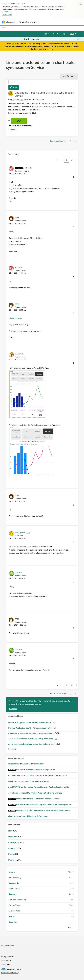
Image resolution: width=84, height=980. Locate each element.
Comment (13, 709)
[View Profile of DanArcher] (13, 781)
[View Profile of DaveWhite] (19, 354)
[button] (73, 177)
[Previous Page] (56, 160)
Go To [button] (72, 34)
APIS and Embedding (17, 900)
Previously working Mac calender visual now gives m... (32, 733)
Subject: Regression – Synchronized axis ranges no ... (49, 810)
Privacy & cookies (8, 956)
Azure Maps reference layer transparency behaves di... (32, 739)
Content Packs (14, 911)
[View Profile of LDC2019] (19, 572)
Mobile (11, 916)
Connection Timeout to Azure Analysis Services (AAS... (46, 787)
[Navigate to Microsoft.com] (9, 22)
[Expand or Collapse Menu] (4, 28)
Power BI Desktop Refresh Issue (35, 816)
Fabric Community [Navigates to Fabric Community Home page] (28, 22)
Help (64, 34)
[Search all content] (52, 39)
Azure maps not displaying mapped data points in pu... (32, 744)
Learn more (7, 14)
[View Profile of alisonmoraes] (14, 764)
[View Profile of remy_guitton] (13, 99)
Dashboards (13, 883)
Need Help (13, 922)
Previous (65, 927)
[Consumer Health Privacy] (42, 973)
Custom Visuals (15, 905)
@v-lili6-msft (17, 318)
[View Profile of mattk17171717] (14, 787)
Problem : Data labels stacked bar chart (43, 799)
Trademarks (6, 964)
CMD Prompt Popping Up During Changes (44, 793)
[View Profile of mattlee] (19, 769)
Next (76, 927)
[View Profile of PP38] (17, 217)
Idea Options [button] (68, 76)
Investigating (14, 842)
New (19, 121)
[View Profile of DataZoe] (20, 810)
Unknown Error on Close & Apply (35, 781)
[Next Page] (76, 160)
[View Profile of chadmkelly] (13, 816)
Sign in (56, 34)
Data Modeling (15, 877)
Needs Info (13, 836)
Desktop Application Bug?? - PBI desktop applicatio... (31, 728)
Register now (48, 49)
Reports (13, 129)
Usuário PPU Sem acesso (33, 764)
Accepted (12, 848)
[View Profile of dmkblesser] (13, 793)
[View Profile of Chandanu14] (14, 775)
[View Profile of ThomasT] (19, 267)
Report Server (14, 889)
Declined (12, 854)
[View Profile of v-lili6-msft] (27, 168)
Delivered (13, 860)
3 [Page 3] (72, 160)
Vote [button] (15, 87)
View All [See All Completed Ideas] (12, 749)
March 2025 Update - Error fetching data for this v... (30, 723)
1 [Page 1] (61, 160)
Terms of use (6, 960)
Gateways (12, 894)
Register (46, 34)
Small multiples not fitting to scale (40, 769)
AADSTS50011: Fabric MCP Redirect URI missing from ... (45, 775)
